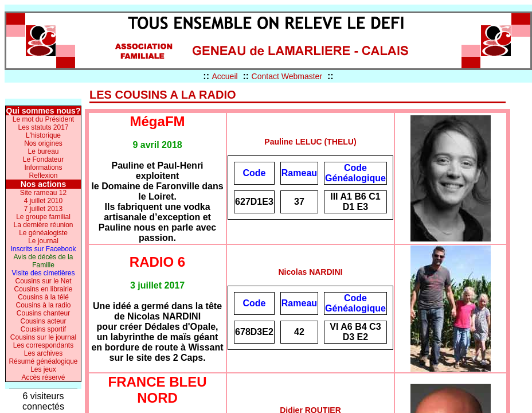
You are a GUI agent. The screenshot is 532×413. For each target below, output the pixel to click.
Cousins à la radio (43, 305)
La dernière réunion (43, 225)
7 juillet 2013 (43, 209)
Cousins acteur (43, 321)
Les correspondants (43, 345)
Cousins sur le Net (43, 281)
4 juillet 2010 (43, 201)
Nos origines (43, 143)
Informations (43, 167)
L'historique (43, 135)
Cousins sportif (43, 329)
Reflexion (43, 176)
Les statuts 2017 (43, 127)
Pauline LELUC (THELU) (310, 142)
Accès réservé (43, 377)
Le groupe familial (43, 217)
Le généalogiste (43, 233)
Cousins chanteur (43, 313)
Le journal (43, 241)
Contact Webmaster (287, 76)
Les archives (43, 353)
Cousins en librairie (43, 289)
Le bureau (43, 151)
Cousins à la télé (43, 297)
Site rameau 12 (43, 193)
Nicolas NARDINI (310, 272)
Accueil (224, 76)
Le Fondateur (43, 159)
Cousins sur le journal (43, 337)
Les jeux (43, 369)
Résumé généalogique (43, 361)
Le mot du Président (43, 119)
